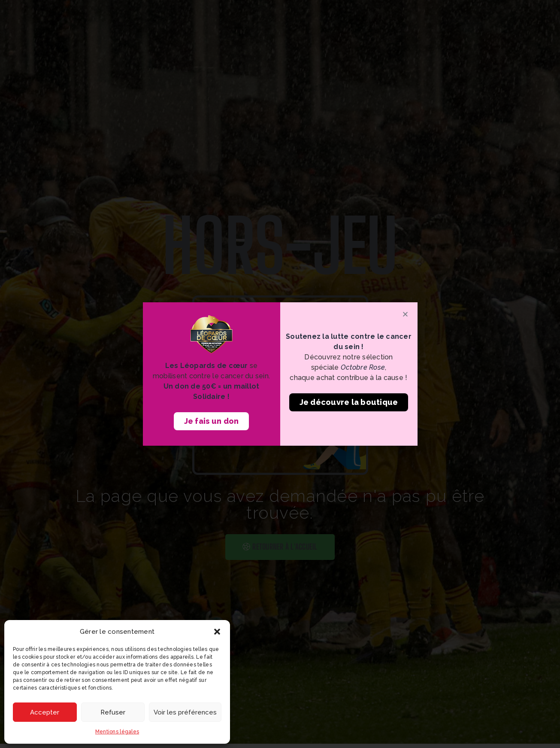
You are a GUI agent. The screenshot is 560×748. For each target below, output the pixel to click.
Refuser (113, 712)
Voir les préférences (185, 712)
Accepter (45, 712)
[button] (217, 632)
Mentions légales (117, 732)
